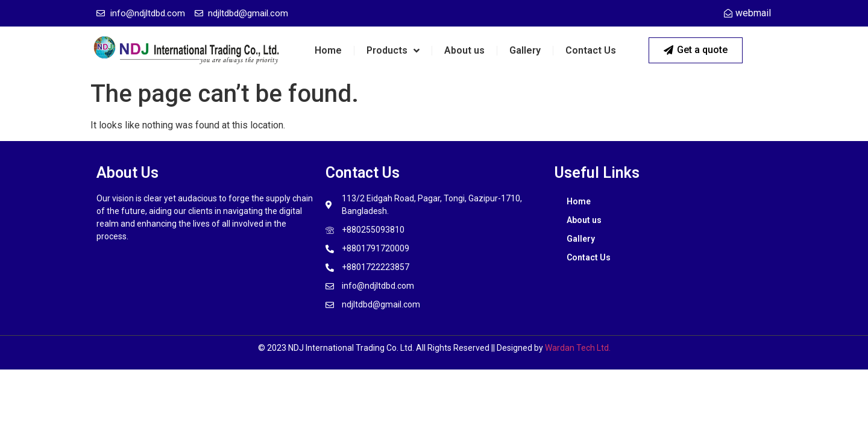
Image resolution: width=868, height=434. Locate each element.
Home (328, 50)
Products (393, 51)
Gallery (525, 50)
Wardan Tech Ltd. (578, 348)
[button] (696, 50)
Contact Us (591, 50)
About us (464, 50)
